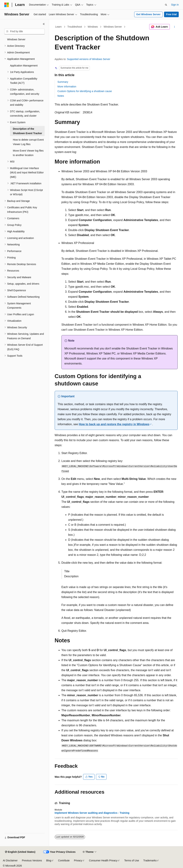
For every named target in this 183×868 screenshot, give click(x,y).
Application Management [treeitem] (24, 66)
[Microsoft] (7, 5)
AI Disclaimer (10, 860)
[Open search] (166, 5)
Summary (63, 82)
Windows (93, 27)
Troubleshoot (75, 27)
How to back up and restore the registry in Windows (114, 424)
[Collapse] (44, 24)
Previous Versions (32, 860)
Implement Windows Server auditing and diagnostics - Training (92, 813)
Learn (58, 27)
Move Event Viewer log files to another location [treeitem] (28, 153)
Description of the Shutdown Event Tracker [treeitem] (27, 131)
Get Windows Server (148, 14)
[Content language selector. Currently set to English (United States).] (20, 852)
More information (67, 87)
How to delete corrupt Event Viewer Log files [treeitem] (28, 142)
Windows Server (113, 27)
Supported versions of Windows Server (89, 59)
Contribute (64, 860)
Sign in (175, 5)
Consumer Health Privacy (103, 860)
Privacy (78, 860)
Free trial (171, 14)
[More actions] (174, 27)
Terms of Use (132, 860)
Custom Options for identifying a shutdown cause (85, 91)
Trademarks (150, 860)
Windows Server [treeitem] (16, 39)
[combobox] (24, 32)
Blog (49, 860)
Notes (61, 96)
